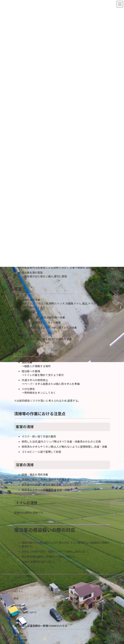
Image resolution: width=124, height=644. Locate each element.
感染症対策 (20, 605)
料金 (16, 598)
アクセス (19, 591)
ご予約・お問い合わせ (25, 612)
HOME (18, 578)
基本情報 (19, 585)
